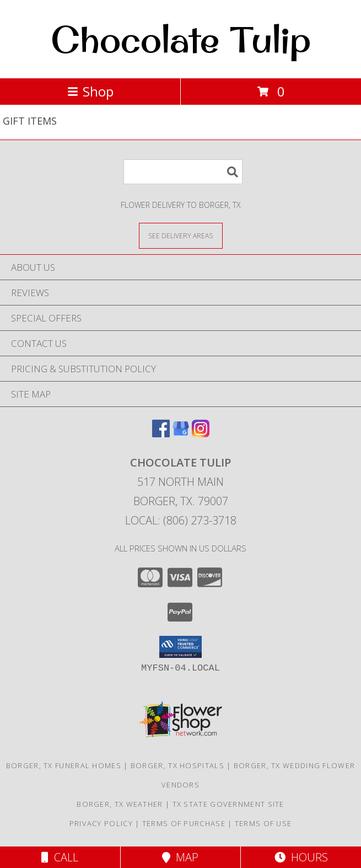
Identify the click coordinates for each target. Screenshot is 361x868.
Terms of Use (263, 823)
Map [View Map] (180, 857)
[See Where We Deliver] (181, 235)
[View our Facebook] (161, 434)
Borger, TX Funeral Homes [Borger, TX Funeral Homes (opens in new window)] (64, 765)
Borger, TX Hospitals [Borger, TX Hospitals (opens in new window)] (177, 765)
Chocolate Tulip (181, 39)
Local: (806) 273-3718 (181, 520)
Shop (90, 91)
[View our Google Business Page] (181, 434)
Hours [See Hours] (301, 857)
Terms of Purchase (184, 823)
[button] (180, 647)
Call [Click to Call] (60, 857)
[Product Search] (183, 172)
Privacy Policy (101, 823)
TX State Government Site (228, 804)
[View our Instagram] (201, 434)
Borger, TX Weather (120, 804)
